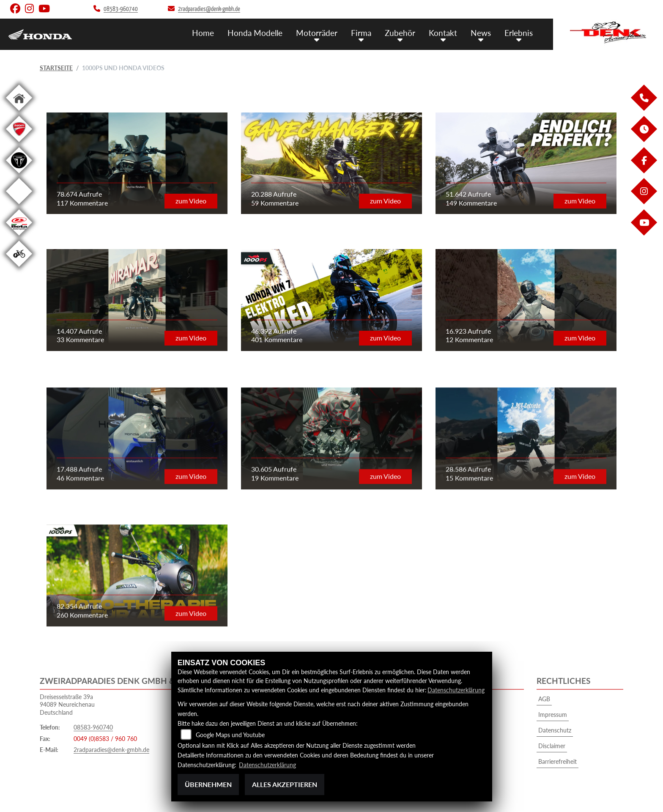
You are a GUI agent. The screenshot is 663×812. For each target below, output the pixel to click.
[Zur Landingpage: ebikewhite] (19, 268)
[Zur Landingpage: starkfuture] (19, 206)
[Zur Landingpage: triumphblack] (19, 175)
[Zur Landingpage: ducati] (19, 144)
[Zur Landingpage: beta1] (19, 237)
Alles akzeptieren (285, 784)
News (481, 33)
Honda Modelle (255, 33)
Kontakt (443, 33)
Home (203, 33)
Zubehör (400, 33)
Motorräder (317, 33)
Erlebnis (519, 33)
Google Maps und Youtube (230, 735)
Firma (361, 33)
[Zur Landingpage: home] (19, 112)
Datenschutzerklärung (456, 690)
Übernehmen (208, 784)
